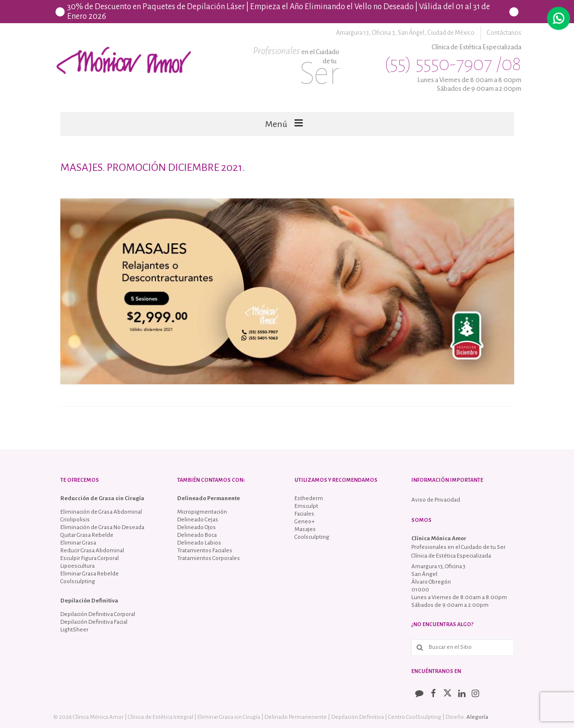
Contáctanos (504, 33)
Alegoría (477, 717)
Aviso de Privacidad (436, 500)
